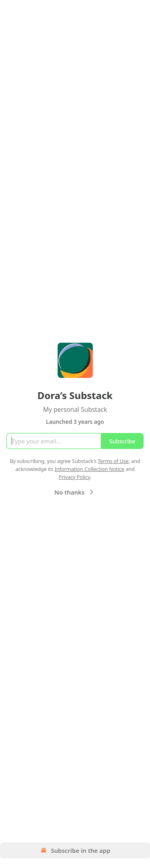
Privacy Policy (74, 477)
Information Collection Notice (90, 469)
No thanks (75, 492)
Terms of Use (113, 461)
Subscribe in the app (75, 850)
